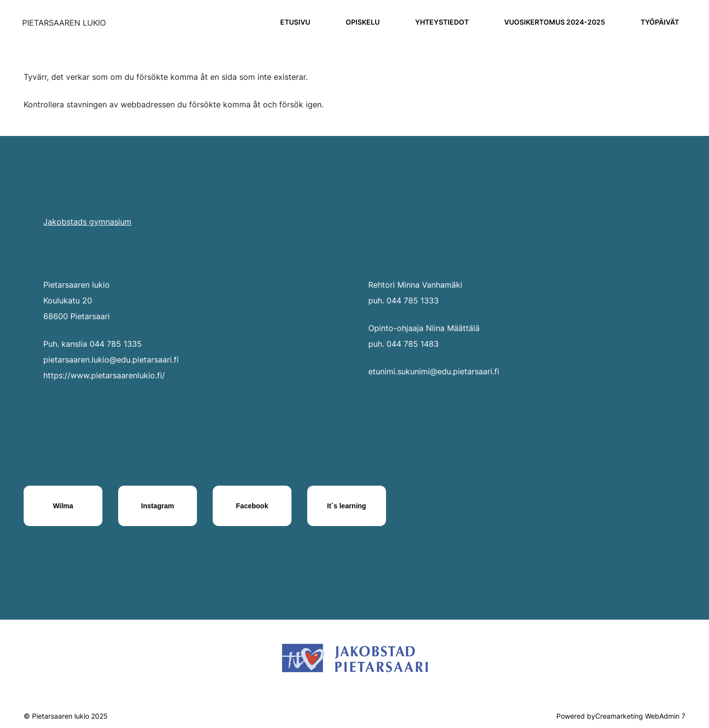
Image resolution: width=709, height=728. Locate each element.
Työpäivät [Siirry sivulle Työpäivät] (660, 22)
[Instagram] (158, 506)
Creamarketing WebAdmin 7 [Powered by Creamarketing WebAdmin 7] (640, 716)
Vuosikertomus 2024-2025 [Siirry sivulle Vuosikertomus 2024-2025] (555, 22)
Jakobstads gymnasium (87, 222)
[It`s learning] (347, 506)
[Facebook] (252, 506)
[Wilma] (63, 506)
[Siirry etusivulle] (64, 23)
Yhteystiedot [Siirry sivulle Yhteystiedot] (442, 22)
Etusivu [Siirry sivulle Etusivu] (295, 22)
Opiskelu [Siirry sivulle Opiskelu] (363, 22)
